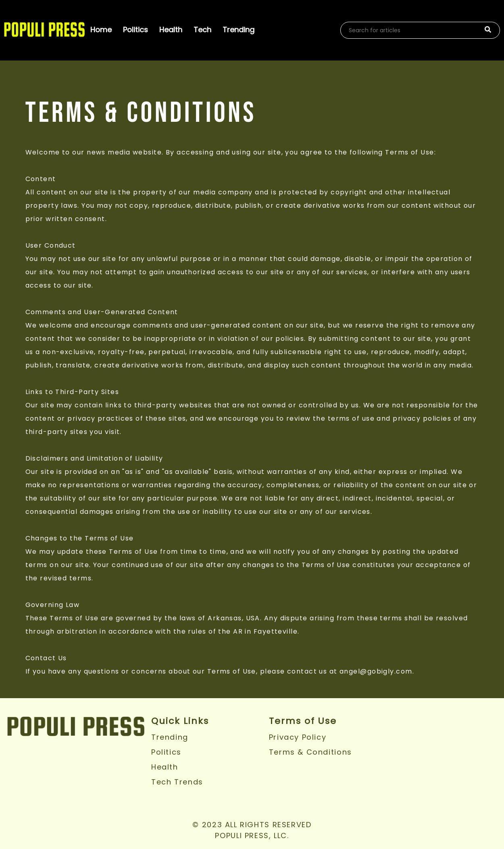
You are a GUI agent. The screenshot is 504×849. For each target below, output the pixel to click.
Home (101, 30)
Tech (202, 30)
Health (171, 30)
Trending (238, 30)
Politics (135, 30)
